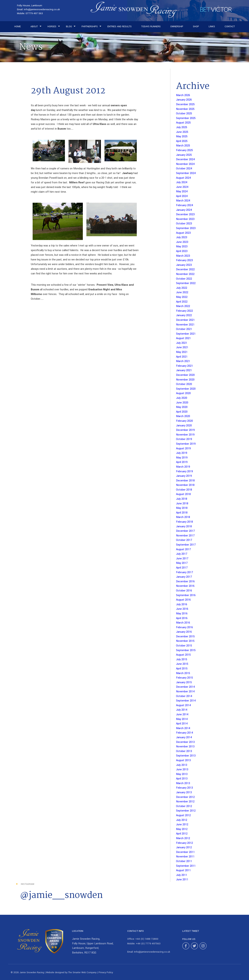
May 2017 (182, 563)
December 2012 (185, 797)
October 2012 (184, 806)
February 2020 (184, 421)
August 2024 (183, 178)
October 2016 (184, 591)
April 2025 (182, 141)
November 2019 (185, 435)
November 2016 (185, 586)
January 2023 (184, 265)
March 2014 (183, 728)
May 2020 (182, 407)
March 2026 (183, 95)
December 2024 (185, 159)
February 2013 (184, 788)
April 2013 (182, 779)
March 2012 (183, 838)
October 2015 (184, 646)
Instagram (28, 884)
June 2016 (182, 609)
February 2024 (185, 205)
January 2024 (184, 210)
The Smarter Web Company (82, 972)
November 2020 (185, 380)
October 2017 (184, 540)
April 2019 (182, 462)
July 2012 (182, 820)
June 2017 (182, 559)
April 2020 (182, 412)
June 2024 (182, 187)
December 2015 (185, 637)
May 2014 (182, 719)
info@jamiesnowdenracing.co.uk (42, 9)
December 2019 (185, 430)
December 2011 (185, 852)
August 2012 (183, 815)
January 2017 (184, 577)
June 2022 (182, 292)
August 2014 (183, 705)
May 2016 (182, 614)
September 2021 (186, 334)
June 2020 (182, 403)
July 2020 (182, 398)
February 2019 (184, 471)
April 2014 (182, 724)
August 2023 (183, 233)
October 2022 (184, 279)
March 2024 (183, 201)
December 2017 (185, 531)
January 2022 (184, 315)
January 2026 (184, 100)
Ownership (177, 27)
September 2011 (186, 866)
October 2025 (184, 114)
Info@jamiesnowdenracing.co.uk (152, 952)
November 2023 (185, 219)
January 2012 (184, 847)
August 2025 (183, 123)
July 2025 (182, 127)
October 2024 (184, 169)
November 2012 (185, 802)
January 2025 (184, 155)
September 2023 (186, 228)
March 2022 (183, 306)
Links (212, 27)
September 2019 (186, 444)
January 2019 (184, 476)
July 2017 (182, 554)
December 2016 (185, 581)
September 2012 (186, 811)
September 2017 (186, 545)
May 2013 (182, 774)
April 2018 (182, 513)
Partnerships (90, 27)
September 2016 (186, 595)
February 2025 (184, 150)
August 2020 (183, 393)
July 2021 (182, 343)
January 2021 (184, 370)
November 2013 (185, 747)
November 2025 (185, 109)
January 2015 (184, 682)
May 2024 (182, 192)
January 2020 (184, 426)
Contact (230, 27)
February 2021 (184, 366)
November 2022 (185, 274)
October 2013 (184, 751)
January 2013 (184, 792)
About (34, 27)
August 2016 (183, 600)
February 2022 (184, 311)
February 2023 (184, 260)
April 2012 (182, 834)
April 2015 (182, 669)
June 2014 (182, 714)
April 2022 (182, 302)
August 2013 (183, 760)
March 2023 (183, 256)
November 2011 (185, 857)
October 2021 (184, 329)
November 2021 (185, 325)
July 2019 (182, 453)
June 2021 (182, 347)
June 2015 (182, 664)
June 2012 (182, 825)
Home (18, 27)
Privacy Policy (106, 972)
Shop (196, 27)
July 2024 (182, 182)
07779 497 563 (34, 13)
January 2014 (184, 737)
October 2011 (184, 861)
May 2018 (182, 508)
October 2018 (184, 490)
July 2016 (182, 604)
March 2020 (183, 416)
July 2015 (182, 659)
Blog (69, 27)
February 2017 (185, 572)
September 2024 (186, 173)
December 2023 (185, 214)
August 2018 (183, 494)
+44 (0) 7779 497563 (148, 944)
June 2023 (182, 242)
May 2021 (182, 352)
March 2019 (183, 467)
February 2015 (184, 678)
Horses (52, 27)
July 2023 (182, 237)
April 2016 (182, 618)
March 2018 (183, 517)
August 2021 (183, 338)
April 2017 (182, 568)
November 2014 (185, 692)
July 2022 (182, 288)
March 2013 (183, 783)
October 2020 (184, 384)
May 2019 (182, 458)
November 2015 (185, 641)
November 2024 (185, 164)
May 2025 (182, 136)
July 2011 (182, 875)
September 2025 (186, 118)
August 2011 (183, 870)
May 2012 (182, 829)
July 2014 (182, 710)
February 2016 (184, 627)
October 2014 (184, 696)
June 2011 (182, 880)
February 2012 (184, 843)
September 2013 (186, 756)
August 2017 (183, 549)
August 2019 (183, 449)
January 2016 (184, 632)
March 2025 (183, 146)
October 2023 (184, 224)
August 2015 (183, 655)
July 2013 (182, 765)
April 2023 (182, 251)
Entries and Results (119, 27)
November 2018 (185, 485)
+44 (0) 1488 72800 (147, 939)
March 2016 (183, 623)
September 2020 (186, 389)
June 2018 (182, 504)
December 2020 (185, 375)
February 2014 (185, 733)
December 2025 (185, 104)
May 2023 (182, 247)
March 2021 (183, 361)
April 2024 (182, 196)
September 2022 (186, 283)
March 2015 (183, 673)
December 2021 (185, 320)
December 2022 (185, 269)
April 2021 (182, 357)
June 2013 (182, 770)
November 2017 (185, 536)
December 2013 (185, 742)
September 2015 (186, 650)
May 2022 (182, 297)
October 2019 (184, 439)
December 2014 (185, 687)
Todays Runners (151, 27)
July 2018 (182, 499)
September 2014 (186, 701)
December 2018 (185, 481)
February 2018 (184, 522)
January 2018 (184, 526)
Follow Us (189, 939)
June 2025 (182, 132)
